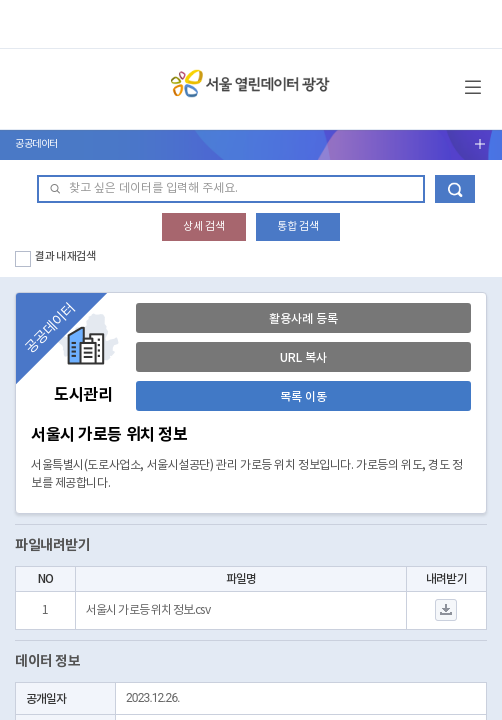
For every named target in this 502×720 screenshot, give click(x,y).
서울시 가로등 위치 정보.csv (148, 610)
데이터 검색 (455, 189)
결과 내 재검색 (65, 256)
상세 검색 (204, 226)
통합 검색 (298, 226)
